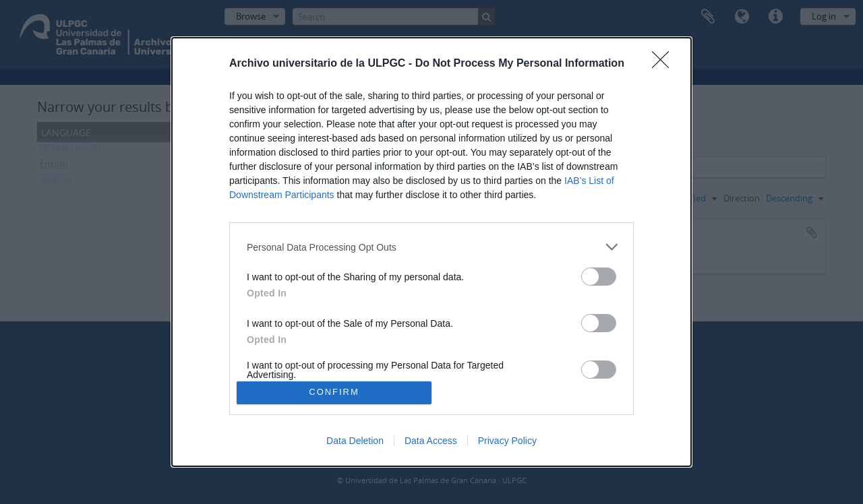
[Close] (665, 64)
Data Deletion (355, 441)
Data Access (431, 441)
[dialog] (431, 252)
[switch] (599, 277)
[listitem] (431, 247)
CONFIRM (334, 392)
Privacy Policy (507, 441)
